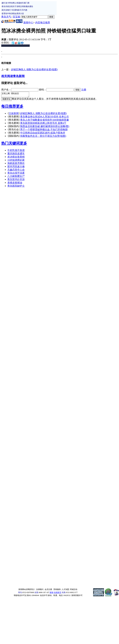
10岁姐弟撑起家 (16, 161)
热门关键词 (10, 144)
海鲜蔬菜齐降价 (16, 164)
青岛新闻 (19, 76)
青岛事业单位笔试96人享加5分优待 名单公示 (44, 117)
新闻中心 (28, 23)
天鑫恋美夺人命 (16, 171)
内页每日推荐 (43, 23)
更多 (20, 107)
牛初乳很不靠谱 (16, 151)
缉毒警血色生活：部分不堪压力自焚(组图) (43, 137)
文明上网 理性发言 (17, 95)
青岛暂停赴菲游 (16, 180)
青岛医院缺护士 (16, 187)
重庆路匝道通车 (16, 154)
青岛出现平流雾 (16, 174)
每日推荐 (9, 107)
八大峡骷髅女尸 (16, 177)
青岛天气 (6, 17)
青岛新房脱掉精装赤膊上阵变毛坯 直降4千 (43, 124)
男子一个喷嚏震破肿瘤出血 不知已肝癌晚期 (44, 130)
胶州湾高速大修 (16, 167)
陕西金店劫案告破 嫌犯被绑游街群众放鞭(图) (45, 127)
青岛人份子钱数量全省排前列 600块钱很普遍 (44, 121)
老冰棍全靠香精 (16, 158)
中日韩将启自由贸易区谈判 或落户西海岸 (43, 134)
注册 (84, 90)
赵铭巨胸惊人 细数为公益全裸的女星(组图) (34, 69)
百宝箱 (16, 17)
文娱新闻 (14, 114)
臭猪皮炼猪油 (15, 184)
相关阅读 (7, 76)
